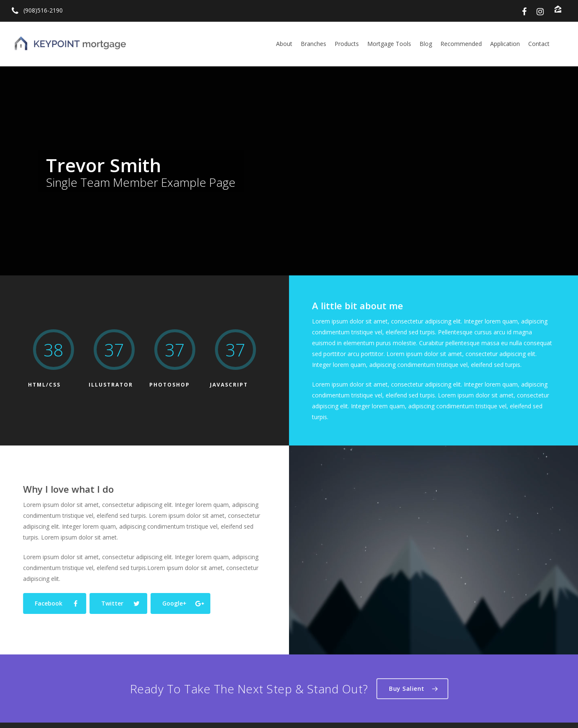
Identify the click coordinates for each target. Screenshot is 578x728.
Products (347, 44)
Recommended (461, 44)
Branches (313, 44)
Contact (539, 44)
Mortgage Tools (389, 44)
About (284, 44)
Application (505, 44)
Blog (426, 44)
